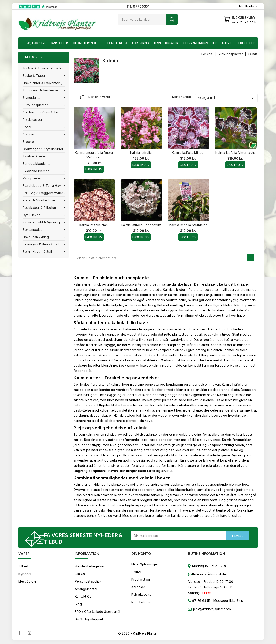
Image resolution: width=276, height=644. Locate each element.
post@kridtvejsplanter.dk (212, 610)
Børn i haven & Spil (38, 252)
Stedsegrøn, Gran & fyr (41, 112)
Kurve (227, 43)
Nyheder (25, 574)
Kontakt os (83, 597)
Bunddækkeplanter (37, 164)
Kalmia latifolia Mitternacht (235, 153)
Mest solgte (27, 582)
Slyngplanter (33, 98)
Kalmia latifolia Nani (94, 225)
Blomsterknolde (87, 43)
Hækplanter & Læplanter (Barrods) (46, 83)
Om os (80, 574)
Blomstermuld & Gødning (42, 222)
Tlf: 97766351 (138, 6)
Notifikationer (142, 603)
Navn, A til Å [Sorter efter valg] (226, 98)
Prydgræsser (33, 120)
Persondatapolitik (88, 582)
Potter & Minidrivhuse (39, 200)
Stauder (29, 134)
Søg (172, 19)
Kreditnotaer (141, 580)
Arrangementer (86, 590)
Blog (78, 605)
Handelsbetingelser (90, 567)
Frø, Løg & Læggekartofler (46, 43)
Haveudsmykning (36, 237)
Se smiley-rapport (89, 620)
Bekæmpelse (33, 230)
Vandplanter (32, 178)
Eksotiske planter (36, 171)
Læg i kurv (94, 169)
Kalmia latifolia (141, 153)
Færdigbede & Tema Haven (44, 186)
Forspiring (141, 43)
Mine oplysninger (145, 565)
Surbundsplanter (36, 105)
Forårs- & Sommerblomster (43, 68)
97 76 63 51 (199, 602)
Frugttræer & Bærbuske (41, 90)
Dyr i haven (32, 215)
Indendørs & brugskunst (41, 244)
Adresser (138, 588)
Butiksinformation (206, 554)
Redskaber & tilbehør (40, 208)
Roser (28, 127)
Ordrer (136, 573)
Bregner (29, 142)
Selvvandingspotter (200, 43)
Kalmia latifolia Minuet (188, 153)
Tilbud (23, 567)
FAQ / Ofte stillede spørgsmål (98, 612)
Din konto (141, 554)
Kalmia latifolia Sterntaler (188, 225)
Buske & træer (34, 76)
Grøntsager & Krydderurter (43, 149)
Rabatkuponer (142, 595)
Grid (76, 97)
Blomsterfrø (116, 43)
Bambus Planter (34, 156)
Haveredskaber (166, 43)
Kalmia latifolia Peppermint (141, 225)
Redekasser (246, 43)
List (82, 97)
